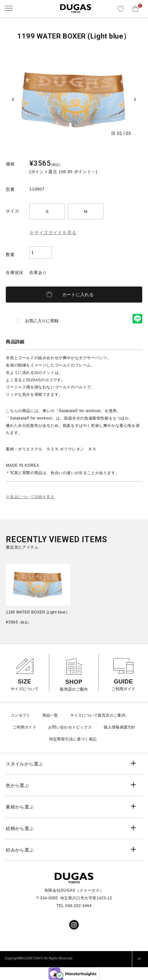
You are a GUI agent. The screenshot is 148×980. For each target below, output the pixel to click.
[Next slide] (135, 100)
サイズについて (84, 715)
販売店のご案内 (112, 715)
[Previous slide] (13, 100)
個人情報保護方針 (119, 727)
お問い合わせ (60, 727)
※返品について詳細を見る (30, 497)
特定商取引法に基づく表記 (73, 739)
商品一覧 (50, 715)
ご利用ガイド (24, 727)
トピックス (82, 727)
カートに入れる (78, 295)
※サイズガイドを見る (53, 233)
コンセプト (21, 715)
